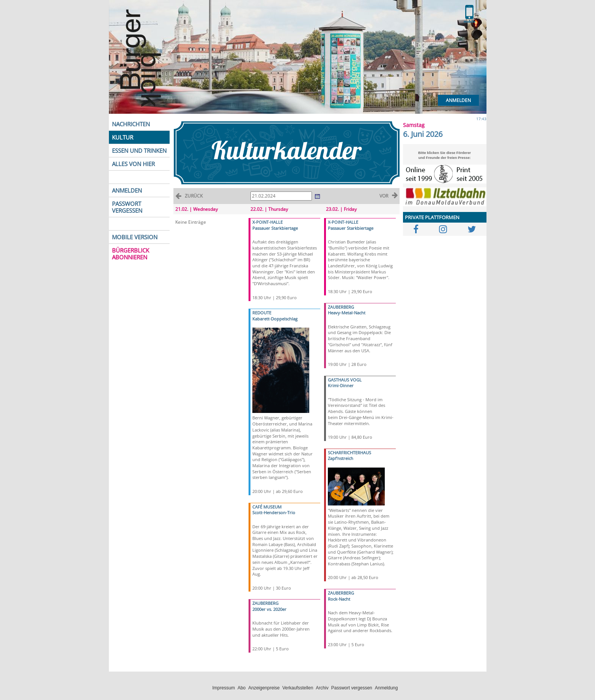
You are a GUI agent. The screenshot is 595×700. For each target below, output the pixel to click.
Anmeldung (386, 688)
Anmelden (458, 100)
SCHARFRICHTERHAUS (349, 453)
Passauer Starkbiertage (275, 228)
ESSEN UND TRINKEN (139, 151)
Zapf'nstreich (341, 458)
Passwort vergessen (352, 688)
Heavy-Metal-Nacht (347, 313)
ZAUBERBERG (265, 603)
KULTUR (123, 137)
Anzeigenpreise (264, 688)
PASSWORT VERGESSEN (127, 207)
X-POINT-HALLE (268, 222)
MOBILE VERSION (135, 237)
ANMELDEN (127, 190)
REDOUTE (262, 313)
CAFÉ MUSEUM (267, 507)
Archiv (322, 688)
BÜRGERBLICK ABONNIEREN (131, 254)
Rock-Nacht (339, 599)
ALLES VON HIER (133, 164)
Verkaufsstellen (298, 688)
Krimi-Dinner (341, 385)
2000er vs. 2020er (269, 609)
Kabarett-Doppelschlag (275, 319)
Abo (242, 688)
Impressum (224, 688)
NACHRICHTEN (131, 124)
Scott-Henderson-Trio (274, 512)
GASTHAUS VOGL (345, 380)
